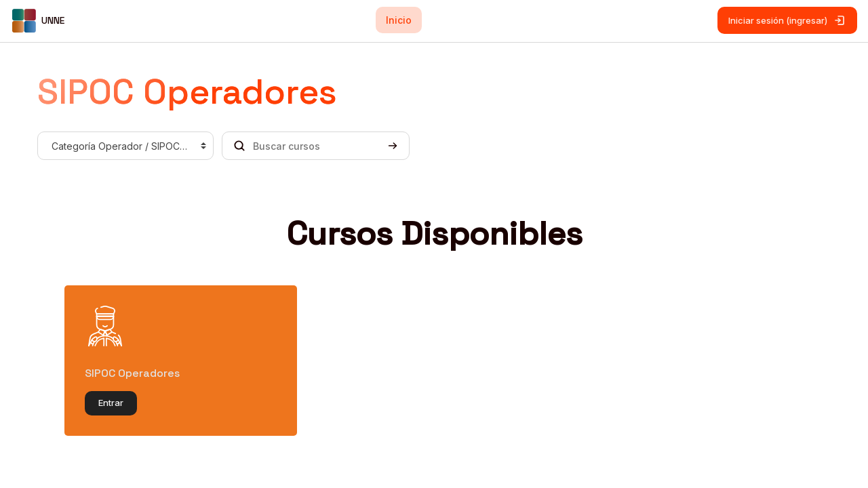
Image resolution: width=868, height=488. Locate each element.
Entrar (111, 403)
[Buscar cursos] (316, 146)
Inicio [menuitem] (399, 20)
